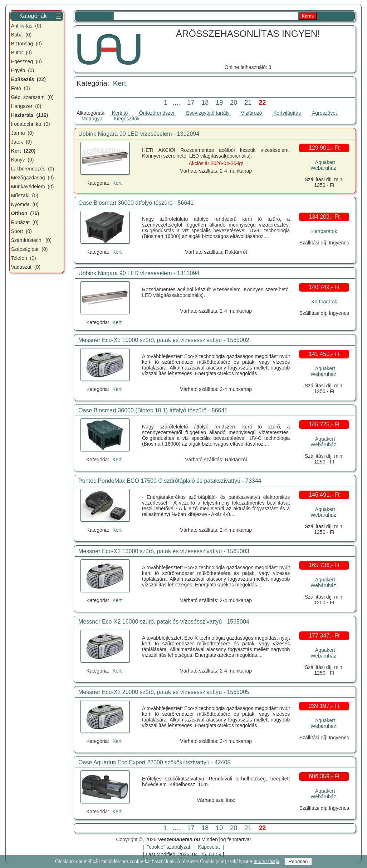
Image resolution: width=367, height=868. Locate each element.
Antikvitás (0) (26, 26)
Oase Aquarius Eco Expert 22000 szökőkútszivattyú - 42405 (154, 762)
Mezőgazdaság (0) (33, 178)
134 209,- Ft (324, 217)
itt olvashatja (266, 861)
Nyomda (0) (25, 204)
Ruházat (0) (25, 222)
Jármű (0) (23, 133)
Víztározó (251, 113)
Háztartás (30, 115)
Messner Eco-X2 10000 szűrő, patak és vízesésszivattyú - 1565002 (164, 340)
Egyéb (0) (23, 70)
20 (232, 103)
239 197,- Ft (324, 706)
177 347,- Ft (324, 636)
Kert (120, 83)
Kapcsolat (209, 847)
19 (217, 103)
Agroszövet (325, 113)
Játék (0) (21, 142)
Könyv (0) (23, 160)
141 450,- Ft (324, 354)
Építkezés (28, 79)
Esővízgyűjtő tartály (208, 113)
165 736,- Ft (324, 565)
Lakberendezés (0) (33, 169)
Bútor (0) (21, 53)
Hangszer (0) (26, 106)
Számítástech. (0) (31, 240)
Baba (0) (21, 35)
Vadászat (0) (26, 267)
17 (189, 103)
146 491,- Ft (324, 495)
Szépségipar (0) (30, 249)
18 (203, 103)
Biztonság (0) (26, 44)
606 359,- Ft (324, 776)
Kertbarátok (324, 231)
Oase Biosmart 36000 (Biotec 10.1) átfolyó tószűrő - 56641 (153, 410)
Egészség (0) (26, 61)
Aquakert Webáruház (323, 165)
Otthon (25, 213)
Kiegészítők (127, 119)
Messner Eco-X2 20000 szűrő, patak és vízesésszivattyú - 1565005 (164, 692)
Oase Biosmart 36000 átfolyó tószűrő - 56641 (136, 203)
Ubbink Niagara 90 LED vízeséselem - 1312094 (139, 134)
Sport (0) (21, 231)
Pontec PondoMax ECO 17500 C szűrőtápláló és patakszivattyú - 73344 (170, 481)
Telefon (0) (24, 258)
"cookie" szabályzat (168, 847)
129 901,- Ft (324, 148)
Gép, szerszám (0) (32, 97)
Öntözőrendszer (157, 113)
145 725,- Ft (324, 424)
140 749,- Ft (324, 287)
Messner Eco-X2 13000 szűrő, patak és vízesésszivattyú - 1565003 (164, 551)
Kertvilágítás (287, 113)
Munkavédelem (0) (33, 187)
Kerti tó (120, 113)
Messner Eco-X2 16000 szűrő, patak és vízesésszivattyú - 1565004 (164, 622)
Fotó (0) (21, 88)
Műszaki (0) (25, 195)
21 (246, 103)
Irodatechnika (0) (31, 124)
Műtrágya (92, 119)
